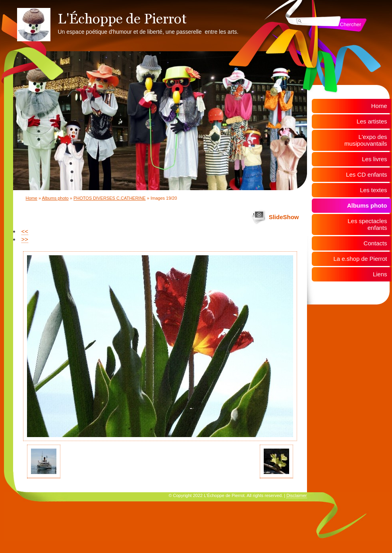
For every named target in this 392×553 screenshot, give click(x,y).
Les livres (374, 159)
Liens (380, 274)
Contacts (375, 243)
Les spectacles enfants (367, 224)
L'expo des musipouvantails (366, 140)
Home (32, 198)
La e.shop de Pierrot (360, 259)
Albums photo (55, 198)
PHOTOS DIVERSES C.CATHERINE (110, 198)
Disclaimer (296, 495)
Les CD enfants (366, 174)
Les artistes (372, 121)
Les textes (373, 190)
